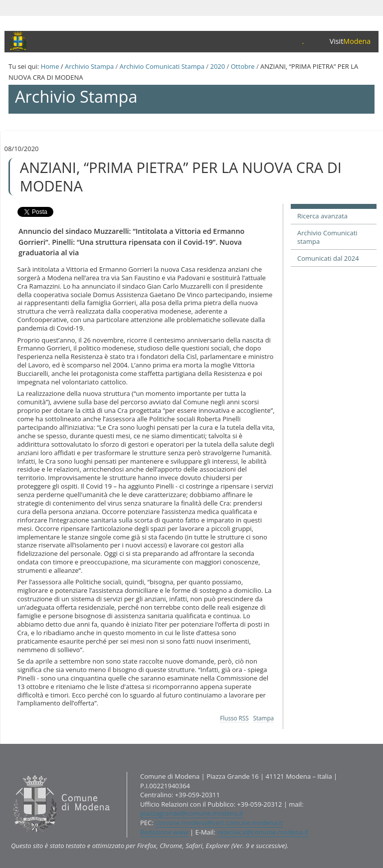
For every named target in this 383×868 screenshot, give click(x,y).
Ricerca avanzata (322, 216)
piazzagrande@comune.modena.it (192, 813)
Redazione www (164, 832)
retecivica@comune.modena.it (263, 832)
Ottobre (243, 66)
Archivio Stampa (89, 66)
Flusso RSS (234, 718)
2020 (217, 66)
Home (50, 66)
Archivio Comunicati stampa (327, 237)
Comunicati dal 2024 (328, 258)
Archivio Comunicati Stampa (162, 66)
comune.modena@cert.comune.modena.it (219, 823)
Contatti (11, 772)
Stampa (264, 718)
